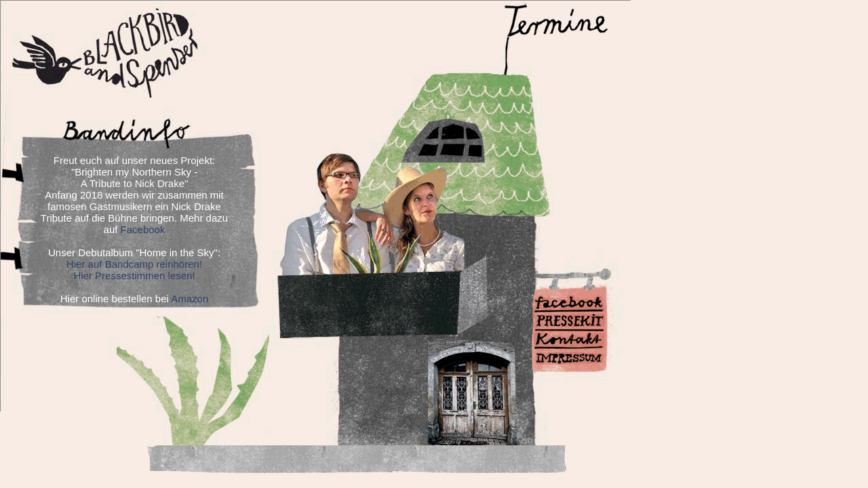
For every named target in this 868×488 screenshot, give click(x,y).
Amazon (190, 299)
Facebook (143, 229)
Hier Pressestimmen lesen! (134, 276)
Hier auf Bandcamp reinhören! (134, 264)
